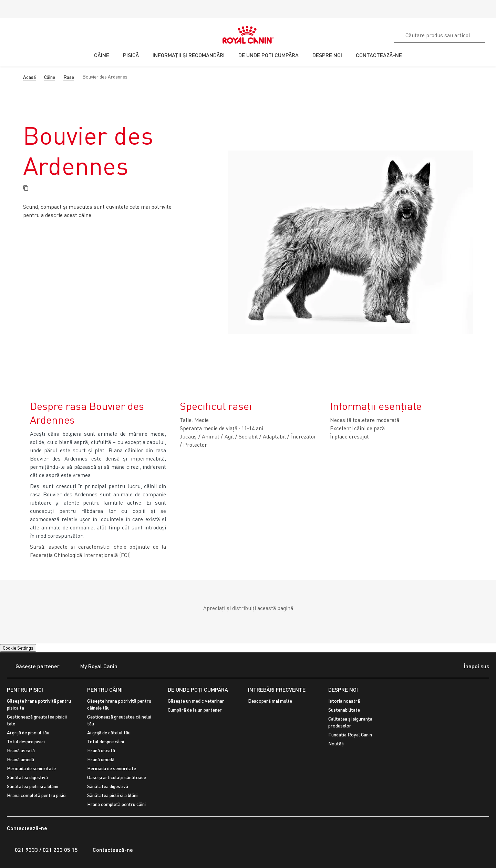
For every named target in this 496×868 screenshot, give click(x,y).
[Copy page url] (26, 189)
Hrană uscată (21, 750)
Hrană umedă (20, 759)
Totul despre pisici (26, 741)
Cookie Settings (18, 648)
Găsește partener (33, 667)
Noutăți (336, 743)
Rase (69, 77)
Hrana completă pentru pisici (37, 795)
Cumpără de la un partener (195, 710)
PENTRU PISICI (25, 689)
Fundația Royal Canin (350, 735)
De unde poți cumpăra (198, 689)
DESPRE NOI (343, 689)
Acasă (29, 77)
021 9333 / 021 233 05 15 (42, 850)
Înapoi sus (471, 667)
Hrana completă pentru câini (116, 804)
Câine (50, 77)
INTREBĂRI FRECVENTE (277, 689)
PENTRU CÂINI (105, 689)
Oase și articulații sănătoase (117, 777)
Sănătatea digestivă (27, 777)
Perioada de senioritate (31, 768)
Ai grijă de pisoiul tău (28, 732)
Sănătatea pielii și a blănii (33, 786)
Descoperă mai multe (270, 701)
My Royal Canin (95, 667)
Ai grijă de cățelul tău (109, 732)
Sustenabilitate (344, 710)
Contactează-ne (109, 850)
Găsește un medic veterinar (196, 701)
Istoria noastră (344, 701)
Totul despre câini (106, 741)
